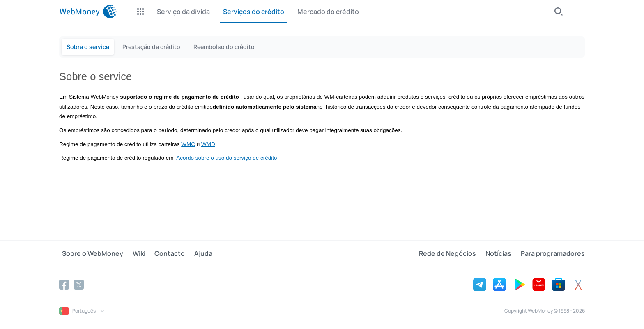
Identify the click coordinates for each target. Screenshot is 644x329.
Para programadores (553, 255)
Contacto (161, 255)
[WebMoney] (88, 12)
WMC (188, 144)
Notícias (501, 255)
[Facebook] (64, 285)
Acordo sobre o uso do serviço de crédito (227, 158)
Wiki (133, 255)
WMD (208, 144)
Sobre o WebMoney (90, 255)
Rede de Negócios (453, 255)
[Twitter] (79, 285)
